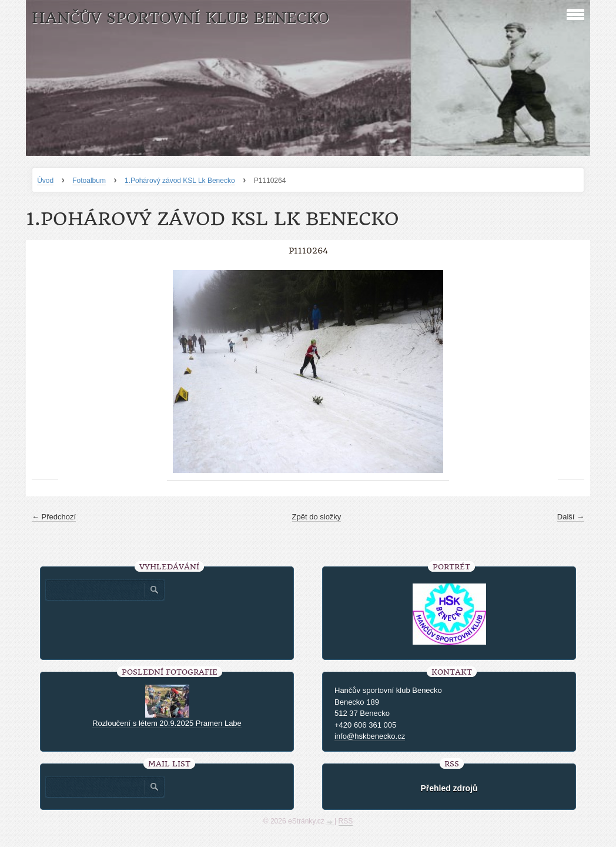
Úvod (45, 181)
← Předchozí (54, 517)
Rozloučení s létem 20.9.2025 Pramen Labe (167, 723)
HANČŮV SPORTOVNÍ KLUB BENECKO (180, 18)
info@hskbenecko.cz (370, 736)
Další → (571, 517)
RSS (346, 821)
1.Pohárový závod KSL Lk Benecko (180, 181)
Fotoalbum (89, 181)
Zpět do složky (317, 517)
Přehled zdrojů (449, 788)
